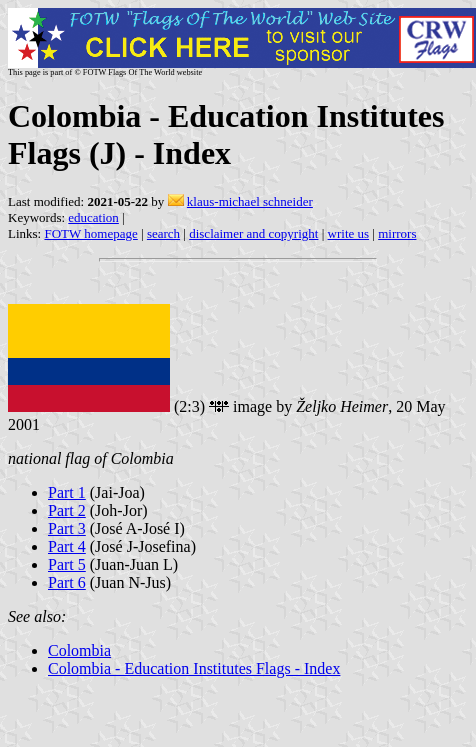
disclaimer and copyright (253, 233)
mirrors (397, 233)
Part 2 (67, 510)
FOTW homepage (90, 233)
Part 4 (67, 546)
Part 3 (67, 528)
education (93, 217)
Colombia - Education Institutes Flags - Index (194, 668)
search (163, 233)
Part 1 (67, 492)
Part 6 (67, 582)
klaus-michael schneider (250, 201)
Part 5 (67, 564)
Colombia (79, 650)
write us (349, 233)
